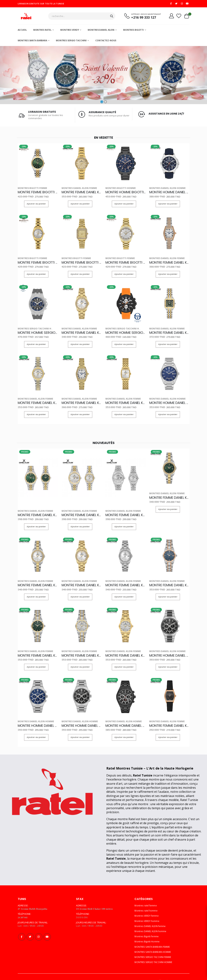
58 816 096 (82, 907)
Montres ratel (42, 31)
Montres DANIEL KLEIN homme (164, 189)
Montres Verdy (70, 31)
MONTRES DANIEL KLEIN (101, 31)
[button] (102, 103)
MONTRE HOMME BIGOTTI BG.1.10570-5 (126, 192)
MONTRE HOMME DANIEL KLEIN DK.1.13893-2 (169, 192)
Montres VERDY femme (147, 905)
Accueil (22, 31)
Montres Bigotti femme (30, 189)
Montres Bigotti (133, 31)
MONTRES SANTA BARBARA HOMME (154, 941)
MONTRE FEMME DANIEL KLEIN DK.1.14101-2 (82, 192)
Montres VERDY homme (148, 910)
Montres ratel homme (147, 900)
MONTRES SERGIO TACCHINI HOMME (155, 951)
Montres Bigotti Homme (118, 189)
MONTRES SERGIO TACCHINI (71, 42)
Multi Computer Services (176, 970)
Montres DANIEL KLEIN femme (76, 189)
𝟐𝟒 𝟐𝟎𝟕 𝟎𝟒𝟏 (23, 907)
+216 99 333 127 (140, 18)
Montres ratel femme (146, 895)
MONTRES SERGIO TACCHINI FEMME (154, 946)
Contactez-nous (106, 42)
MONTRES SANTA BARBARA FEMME (154, 936)
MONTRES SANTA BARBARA (32, 42)
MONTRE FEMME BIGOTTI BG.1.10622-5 (38, 192)
